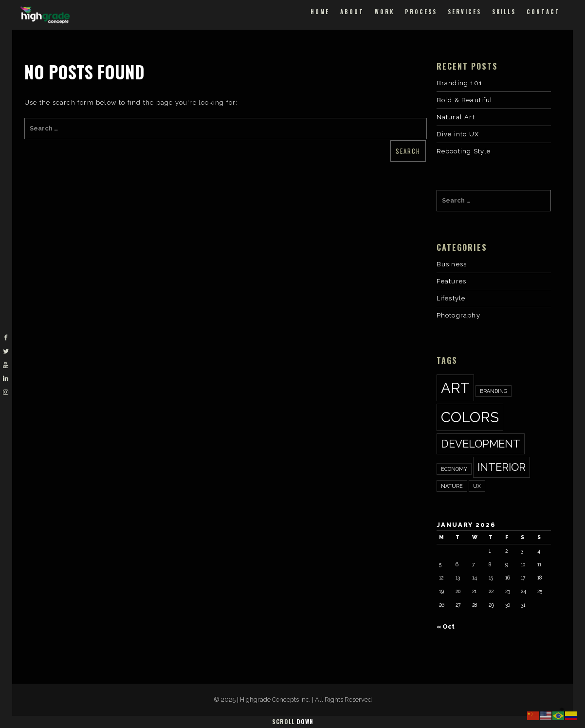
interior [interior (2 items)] (502, 467)
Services (465, 12)
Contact (543, 12)
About (352, 12)
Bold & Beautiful (465, 100)
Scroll (293, 721)
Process (421, 12)
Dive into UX (458, 134)
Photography (458, 315)
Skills (504, 12)
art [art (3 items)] (455, 388)
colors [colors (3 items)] (470, 417)
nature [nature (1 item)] (452, 486)
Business (452, 264)
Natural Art (456, 117)
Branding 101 (459, 83)
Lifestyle (451, 298)
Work (384, 12)
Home (320, 12)
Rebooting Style (464, 151)
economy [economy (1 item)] (454, 469)
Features (452, 281)
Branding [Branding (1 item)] (494, 391)
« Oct (446, 626)
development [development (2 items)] (481, 444)
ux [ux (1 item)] (477, 486)
